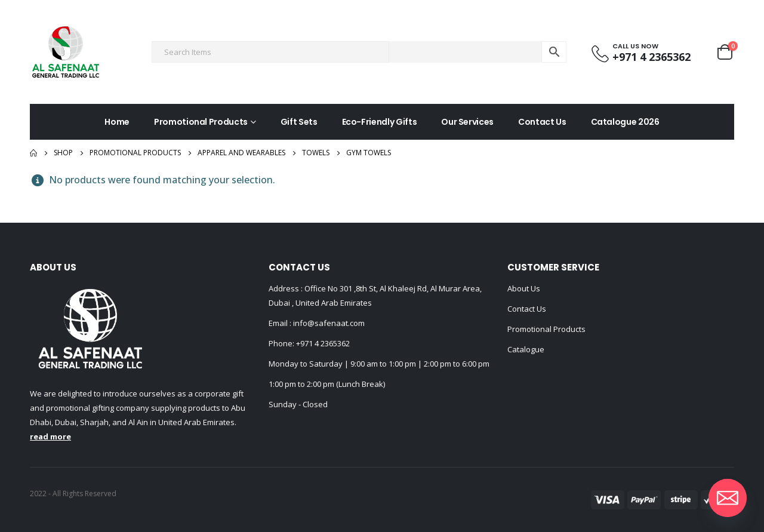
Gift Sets (299, 122)
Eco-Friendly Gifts (380, 122)
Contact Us (542, 122)
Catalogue (526, 349)
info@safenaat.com (328, 323)
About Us (524, 288)
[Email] (728, 498)
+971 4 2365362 (323, 343)
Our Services (467, 122)
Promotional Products (201, 122)
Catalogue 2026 (625, 122)
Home (117, 122)
